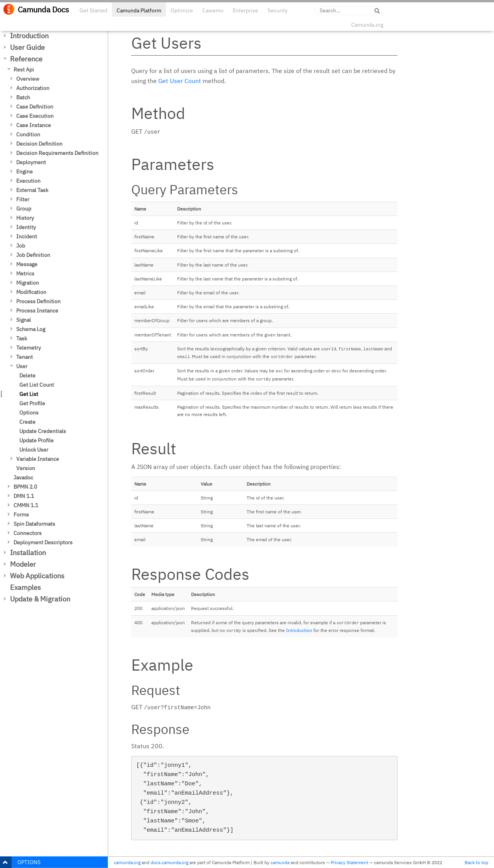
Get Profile (32, 403)
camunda (280, 862)
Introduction (29, 36)
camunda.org (127, 862)
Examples (25, 587)
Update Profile (36, 440)
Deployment (31, 162)
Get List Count (37, 385)
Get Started (93, 10)
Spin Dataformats (34, 524)
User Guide (27, 47)
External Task (32, 190)
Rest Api (24, 70)
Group (24, 209)
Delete (27, 375)
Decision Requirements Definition (57, 153)
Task (22, 338)
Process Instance (37, 311)
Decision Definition (39, 144)
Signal (24, 320)
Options (29, 413)
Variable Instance (38, 459)
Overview (28, 79)
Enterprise (245, 10)
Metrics (25, 273)
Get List (29, 394)
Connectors (28, 533)
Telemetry (29, 348)
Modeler (23, 564)
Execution (28, 181)
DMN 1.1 (24, 496)
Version (26, 468)
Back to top (476, 862)
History (25, 218)
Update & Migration (40, 599)
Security (277, 10)
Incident (27, 236)
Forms (21, 515)
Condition (28, 134)
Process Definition (38, 301)
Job (21, 246)
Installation (28, 553)
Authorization (33, 88)
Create (27, 422)
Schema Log (31, 329)
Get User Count (180, 81)
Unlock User (34, 450)
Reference (26, 59)
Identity (26, 227)
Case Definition (35, 107)
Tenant (25, 357)
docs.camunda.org (169, 862)
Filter (23, 199)
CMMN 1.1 (26, 505)
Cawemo (213, 10)
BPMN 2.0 (25, 487)
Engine (25, 172)
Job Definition (33, 255)
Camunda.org (367, 25)
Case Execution (35, 116)
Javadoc (23, 477)
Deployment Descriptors (43, 542)
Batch (23, 97)
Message (27, 264)
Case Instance (34, 125)
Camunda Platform (139, 10)
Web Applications (37, 576)
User (22, 366)
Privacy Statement (349, 862)
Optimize (182, 10)
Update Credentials (43, 431)
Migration (28, 283)
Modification (31, 292)
